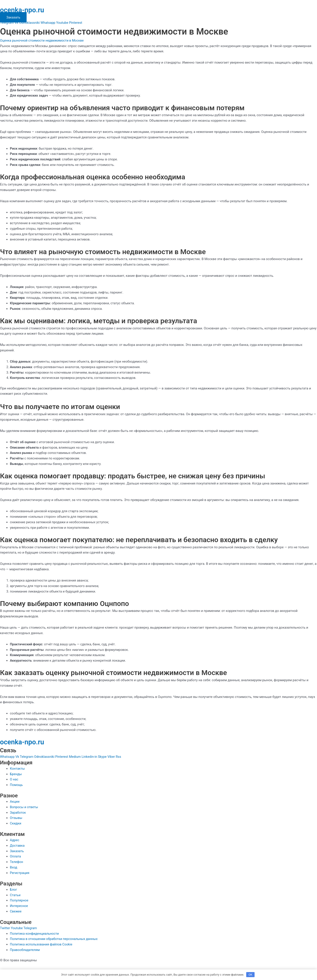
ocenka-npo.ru (23, 10)
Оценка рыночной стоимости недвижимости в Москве (43, 40)
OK (251, 974)
